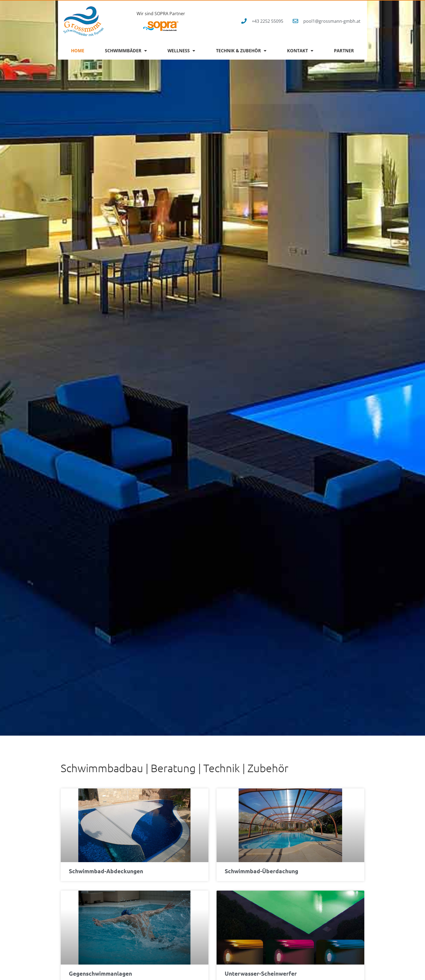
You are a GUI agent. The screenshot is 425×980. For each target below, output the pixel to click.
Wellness (181, 51)
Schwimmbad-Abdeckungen (106, 871)
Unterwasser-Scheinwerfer (261, 973)
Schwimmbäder (126, 51)
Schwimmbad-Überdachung (261, 871)
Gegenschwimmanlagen (100, 973)
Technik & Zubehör (241, 51)
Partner (344, 51)
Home (78, 51)
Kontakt (300, 51)
